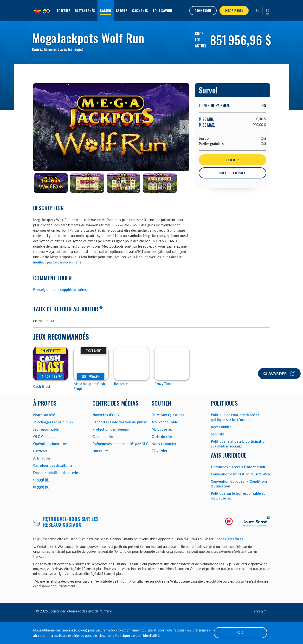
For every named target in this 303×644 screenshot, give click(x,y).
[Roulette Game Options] (131, 364)
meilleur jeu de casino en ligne (57, 262)
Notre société (44, 415)
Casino (106, 10)
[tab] (51, 183)
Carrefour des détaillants (53, 465)
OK (240, 633)
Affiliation (42, 458)
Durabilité (101, 451)
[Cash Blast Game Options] (51, 364)
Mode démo (232, 173)
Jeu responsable (46, 429)
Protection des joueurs (111, 429)
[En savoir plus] (101, 308)
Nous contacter (164, 444)
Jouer (232, 160)
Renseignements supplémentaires (60, 290)
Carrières (40, 451)
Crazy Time (163, 384)
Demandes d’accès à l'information (238, 467)
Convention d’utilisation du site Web (240, 474)
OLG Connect (44, 437)
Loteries (64, 10)
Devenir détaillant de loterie (56, 473)
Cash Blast (42, 386)
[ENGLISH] (258, 11)
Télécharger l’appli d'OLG (53, 422)
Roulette (121, 384)
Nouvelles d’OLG (106, 415)
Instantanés (85, 10)
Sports (122, 10)
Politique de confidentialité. (138, 635)
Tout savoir (163, 10)
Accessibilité (221, 427)
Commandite (103, 437)
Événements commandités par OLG (121, 444)
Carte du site (162, 437)
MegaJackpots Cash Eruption (89, 386)
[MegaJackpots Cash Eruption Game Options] (91, 364)
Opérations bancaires (50, 444)
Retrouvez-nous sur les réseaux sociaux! (71, 522)
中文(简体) (41, 487)
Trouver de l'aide (165, 422)
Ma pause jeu (162, 429)
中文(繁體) (41, 480)
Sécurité (218, 434)
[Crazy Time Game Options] (172, 364)
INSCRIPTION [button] (234, 10)
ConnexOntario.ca (229, 539)
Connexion (203, 10)
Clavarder (279, 373)
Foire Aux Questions (168, 415)
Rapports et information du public (120, 422)
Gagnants (140, 10)
